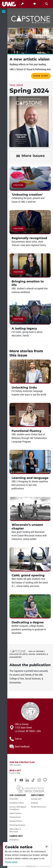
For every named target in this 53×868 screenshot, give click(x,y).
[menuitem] (20, 800)
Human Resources (39, 807)
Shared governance (17, 825)
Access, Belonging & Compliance (18, 808)
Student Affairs (16, 821)
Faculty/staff (36, 799)
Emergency (14, 840)
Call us (16, 739)
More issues (30, 156)
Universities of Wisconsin (15, 830)
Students (35, 803)
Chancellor (14, 799)
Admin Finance (15, 813)
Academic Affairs (17, 803)
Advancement (15, 817)
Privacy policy (11, 862)
